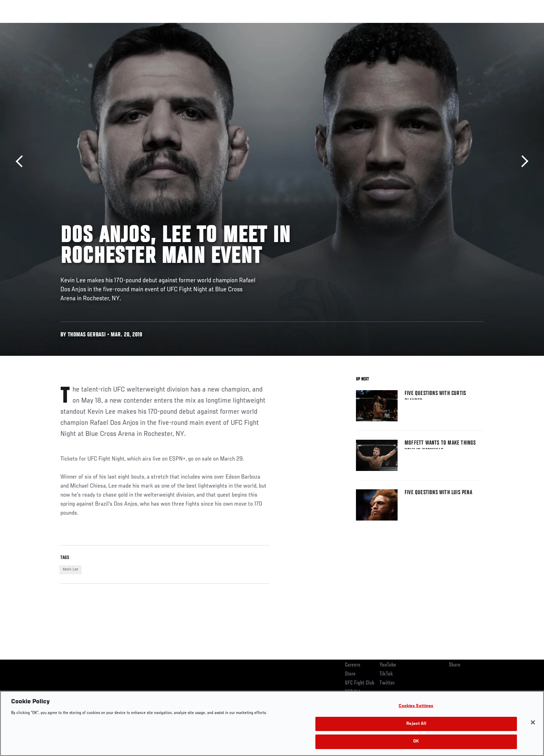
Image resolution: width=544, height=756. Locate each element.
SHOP (468, 26)
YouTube (388, 665)
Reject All (416, 724)
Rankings (82, 26)
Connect (376, 26)
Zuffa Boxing (438, 26)
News (140, 26)
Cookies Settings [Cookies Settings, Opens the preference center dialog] (416, 706)
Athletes (113, 26)
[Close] (533, 722)
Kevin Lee (70, 569)
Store (350, 674)
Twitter (387, 683)
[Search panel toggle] (487, 26)
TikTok (386, 674)
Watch (404, 26)
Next (522, 161)
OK (416, 742)
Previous (22, 161)
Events (53, 26)
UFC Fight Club (360, 683)
